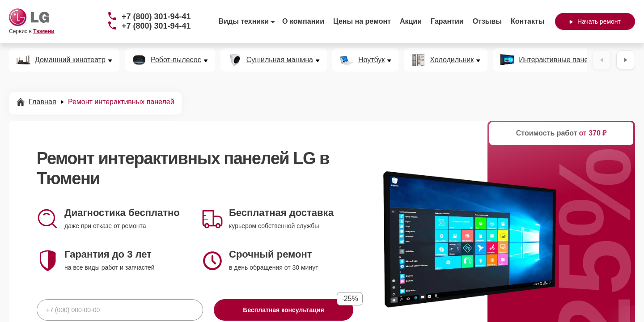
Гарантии (447, 21)
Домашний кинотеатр (70, 60)
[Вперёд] (626, 60)
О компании (303, 21)
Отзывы (487, 21)
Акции (411, 21)
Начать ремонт (595, 21)
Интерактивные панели (557, 60)
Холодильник (452, 60)
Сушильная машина (280, 60)
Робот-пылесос (176, 60)
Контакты (527, 21)
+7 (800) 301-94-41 (156, 17)
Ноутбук (371, 60)
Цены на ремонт (362, 21)
